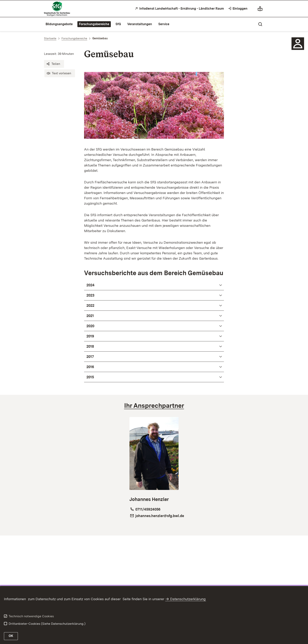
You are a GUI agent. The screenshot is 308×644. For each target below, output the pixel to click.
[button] (54, 64)
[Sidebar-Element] (298, 44)
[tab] (154, 406)
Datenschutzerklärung (188, 599)
